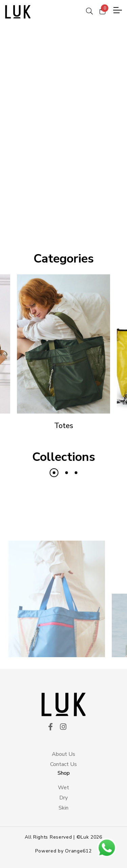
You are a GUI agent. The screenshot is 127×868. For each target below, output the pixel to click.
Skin (63, 808)
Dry (63, 798)
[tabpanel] (63, 128)
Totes (64, 426)
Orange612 (78, 851)
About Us (63, 754)
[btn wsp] (107, 848)
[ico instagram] (63, 727)
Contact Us (63, 764)
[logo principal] (18, 12)
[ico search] (89, 10)
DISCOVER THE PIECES (64, 202)
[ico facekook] (50, 727)
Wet (63, 788)
